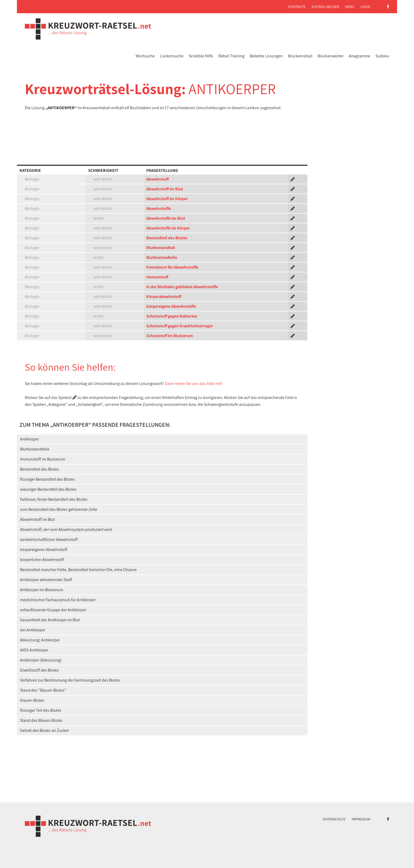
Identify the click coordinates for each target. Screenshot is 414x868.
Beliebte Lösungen (266, 56)
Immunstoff (157, 277)
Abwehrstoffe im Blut (166, 218)
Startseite (297, 7)
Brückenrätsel (300, 56)
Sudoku (382, 56)
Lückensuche (172, 56)
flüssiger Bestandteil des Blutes (48, 479)
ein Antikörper (33, 630)
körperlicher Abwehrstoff (42, 560)
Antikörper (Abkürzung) (41, 660)
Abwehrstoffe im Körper (168, 228)
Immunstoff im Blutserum (43, 459)
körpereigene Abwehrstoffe (171, 306)
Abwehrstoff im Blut (165, 189)
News (350, 7)
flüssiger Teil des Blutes (41, 710)
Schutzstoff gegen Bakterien (172, 316)
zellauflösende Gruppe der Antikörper (53, 610)
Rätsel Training (231, 56)
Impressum (361, 819)
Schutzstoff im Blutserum (170, 336)
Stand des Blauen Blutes (41, 720)
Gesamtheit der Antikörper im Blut (50, 620)
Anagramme (359, 56)
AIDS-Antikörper (34, 650)
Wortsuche (145, 56)
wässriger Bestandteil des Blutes (48, 489)
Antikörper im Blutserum (42, 590)
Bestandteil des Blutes (167, 238)
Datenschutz (334, 819)
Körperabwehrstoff (164, 297)
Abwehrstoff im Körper (167, 199)
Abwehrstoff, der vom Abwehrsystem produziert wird (66, 529)
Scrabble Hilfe (201, 56)
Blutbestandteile (162, 257)
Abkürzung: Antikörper (40, 640)
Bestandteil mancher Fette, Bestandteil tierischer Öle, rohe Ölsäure (78, 570)
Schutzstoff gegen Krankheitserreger (180, 326)
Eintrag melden (325, 7)
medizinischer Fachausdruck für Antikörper (58, 600)
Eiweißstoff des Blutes (39, 670)
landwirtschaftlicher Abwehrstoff (49, 539)
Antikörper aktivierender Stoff (46, 580)
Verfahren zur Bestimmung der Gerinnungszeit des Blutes (70, 680)
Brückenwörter (331, 56)
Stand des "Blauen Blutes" (43, 690)
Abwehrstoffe (159, 208)
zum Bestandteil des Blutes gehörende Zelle (59, 509)
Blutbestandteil (161, 248)
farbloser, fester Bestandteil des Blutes (54, 499)
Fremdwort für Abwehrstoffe (172, 267)
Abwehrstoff (157, 179)
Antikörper (29, 439)
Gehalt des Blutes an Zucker (44, 730)
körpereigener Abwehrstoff (44, 550)
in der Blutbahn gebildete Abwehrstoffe (182, 287)
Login (365, 7)
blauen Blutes (32, 700)
